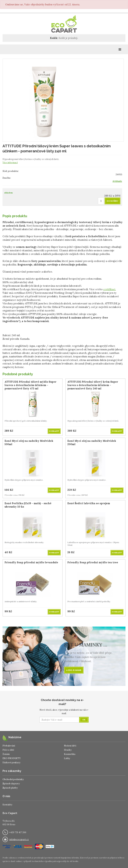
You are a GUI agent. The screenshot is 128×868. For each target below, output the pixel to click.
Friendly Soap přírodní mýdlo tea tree (93, 562)
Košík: (54, 38)
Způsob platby (10, 788)
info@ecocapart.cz (19, 839)
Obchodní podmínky (13, 779)
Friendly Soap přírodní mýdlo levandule (31, 562)
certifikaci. (110, 289)
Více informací (10, 163)
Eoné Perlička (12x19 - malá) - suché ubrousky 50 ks (28, 505)
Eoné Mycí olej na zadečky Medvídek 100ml (29, 443)
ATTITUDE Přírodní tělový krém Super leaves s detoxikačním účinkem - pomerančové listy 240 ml (93, 385)
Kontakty (7, 805)
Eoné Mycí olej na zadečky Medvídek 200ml (92, 443)
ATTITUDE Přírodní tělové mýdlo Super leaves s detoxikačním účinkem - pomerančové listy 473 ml (30, 385)
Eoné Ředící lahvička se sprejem (89, 503)
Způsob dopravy (11, 784)
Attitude (117, 181)
